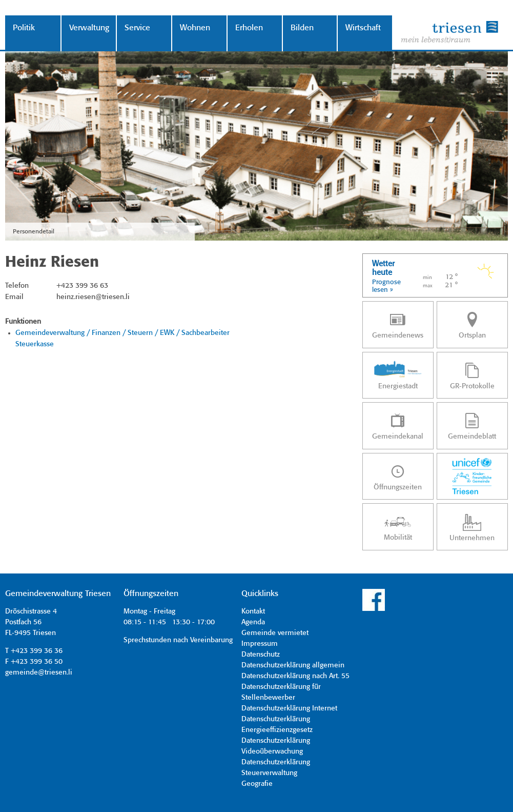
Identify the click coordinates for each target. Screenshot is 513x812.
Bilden (302, 28)
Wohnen (195, 28)
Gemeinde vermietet (275, 633)
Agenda (253, 622)
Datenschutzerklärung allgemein (293, 665)
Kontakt (253, 611)
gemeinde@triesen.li (39, 672)
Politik (24, 28)
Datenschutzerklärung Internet (289, 708)
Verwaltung (89, 28)
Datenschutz (261, 655)
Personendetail (34, 232)
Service (137, 28)
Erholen (249, 28)
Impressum (260, 644)
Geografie (257, 784)
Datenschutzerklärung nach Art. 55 (295, 676)
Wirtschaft (363, 28)
